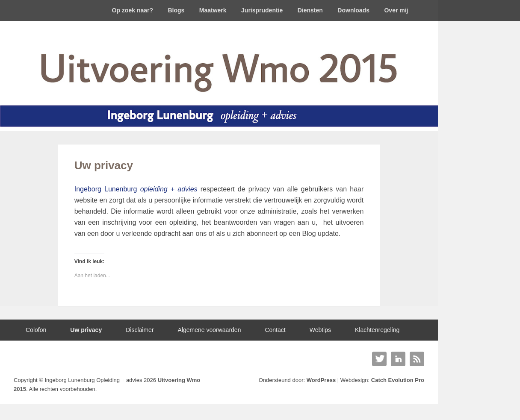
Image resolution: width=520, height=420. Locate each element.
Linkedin (398, 359)
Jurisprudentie (262, 10)
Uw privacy (104, 165)
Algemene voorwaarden (210, 330)
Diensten (310, 10)
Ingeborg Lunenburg (136, 189)
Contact (275, 330)
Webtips (320, 330)
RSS (417, 359)
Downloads (353, 10)
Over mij (396, 10)
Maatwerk (213, 10)
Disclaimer (140, 330)
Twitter (379, 359)
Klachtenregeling (377, 330)
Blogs (176, 10)
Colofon (36, 330)
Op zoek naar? (133, 10)
